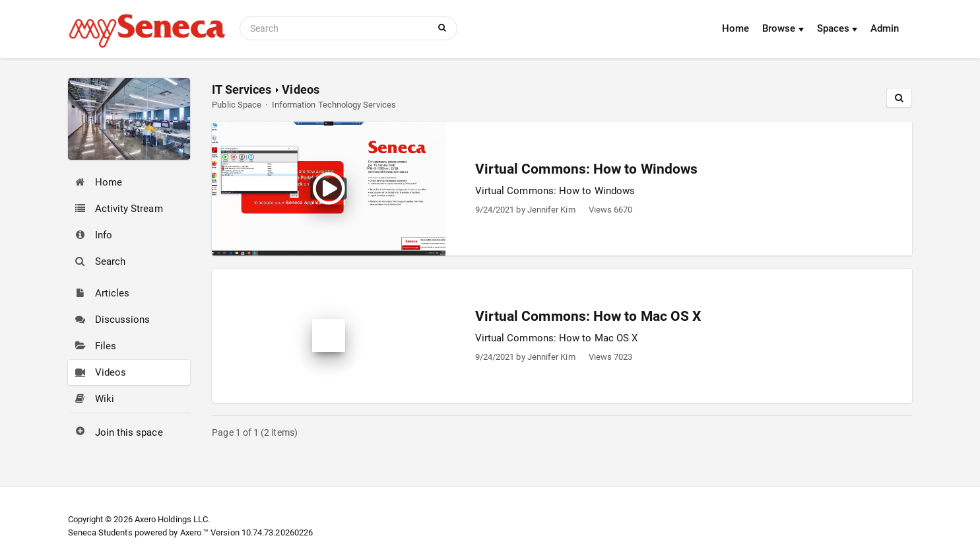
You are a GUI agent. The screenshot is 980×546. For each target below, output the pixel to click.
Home (735, 28)
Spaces (837, 28)
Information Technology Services (334, 105)
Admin (885, 28)
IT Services (242, 89)
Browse (783, 28)
